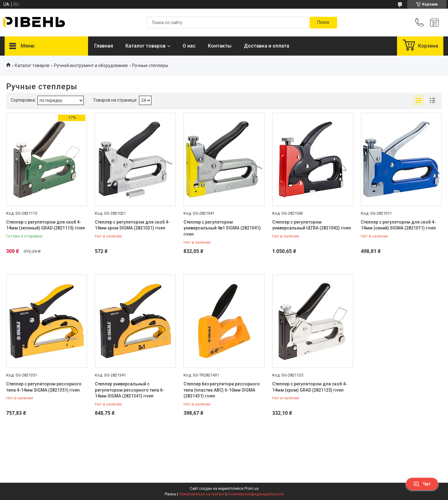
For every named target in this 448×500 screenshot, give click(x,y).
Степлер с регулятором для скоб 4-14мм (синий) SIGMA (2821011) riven (398, 225)
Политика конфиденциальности (256, 494)
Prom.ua (251, 489)
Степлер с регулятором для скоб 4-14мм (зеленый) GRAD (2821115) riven (46, 225)
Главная (104, 46)
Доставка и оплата (266, 46)
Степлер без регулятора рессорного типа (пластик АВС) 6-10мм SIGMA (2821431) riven (222, 390)
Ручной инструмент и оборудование (91, 65)
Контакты (220, 46)
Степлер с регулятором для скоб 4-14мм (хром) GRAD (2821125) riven (310, 387)
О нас (189, 46)
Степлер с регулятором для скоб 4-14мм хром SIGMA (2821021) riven (132, 225)
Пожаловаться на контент (202, 494)
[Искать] (323, 23)
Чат (422, 484)
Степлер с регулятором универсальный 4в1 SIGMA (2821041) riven (222, 228)
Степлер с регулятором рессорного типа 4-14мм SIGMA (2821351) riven (44, 387)
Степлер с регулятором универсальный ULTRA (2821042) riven (312, 225)
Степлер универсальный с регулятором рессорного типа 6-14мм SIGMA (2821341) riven (130, 390)
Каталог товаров (146, 46)
